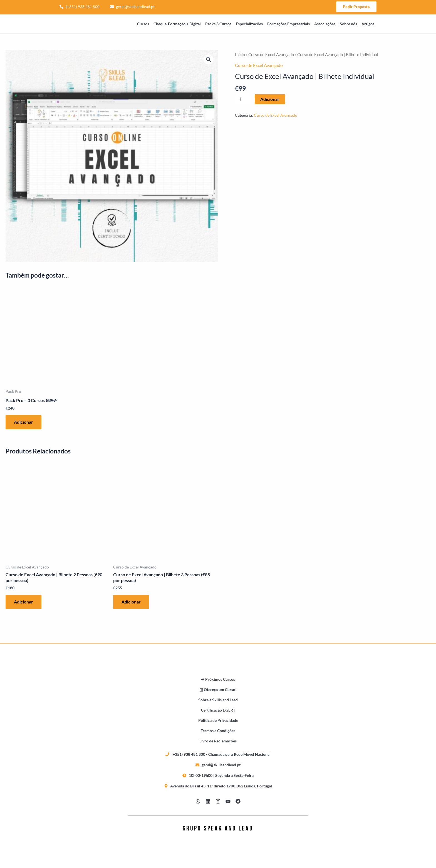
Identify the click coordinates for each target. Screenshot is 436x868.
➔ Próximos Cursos (218, 679)
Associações (325, 24)
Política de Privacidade (218, 720)
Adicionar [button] (23, 422)
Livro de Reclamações (218, 741)
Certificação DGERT (218, 710)
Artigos (368, 24)
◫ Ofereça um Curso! (218, 689)
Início (240, 54)
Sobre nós (348, 24)
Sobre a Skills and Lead (218, 700)
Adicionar (270, 99)
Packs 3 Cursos (218, 24)
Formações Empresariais (288, 24)
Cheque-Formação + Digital (177, 24)
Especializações (249, 24)
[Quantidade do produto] (242, 99)
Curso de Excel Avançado (271, 54)
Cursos (143, 24)
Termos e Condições (218, 731)
